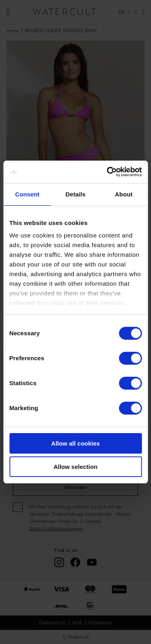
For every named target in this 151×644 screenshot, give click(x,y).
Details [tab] (76, 194)
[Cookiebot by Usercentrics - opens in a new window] (108, 172)
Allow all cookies (75, 443)
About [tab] (124, 194)
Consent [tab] (27, 194)
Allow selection (75, 467)
